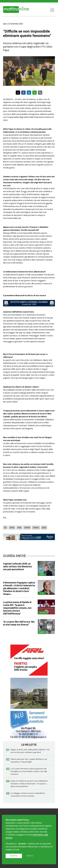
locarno (36, 527)
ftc (5, 527)
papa (44, 527)
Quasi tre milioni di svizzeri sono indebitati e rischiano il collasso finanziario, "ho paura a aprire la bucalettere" (29, 784)
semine (27, 527)
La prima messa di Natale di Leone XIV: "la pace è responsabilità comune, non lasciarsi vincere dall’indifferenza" (17, 608)
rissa (19, 527)
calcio (12, 527)
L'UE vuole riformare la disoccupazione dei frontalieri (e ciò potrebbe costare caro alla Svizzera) (29, 771)
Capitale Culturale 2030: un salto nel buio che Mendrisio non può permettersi (18, 567)
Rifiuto (30, 856)
